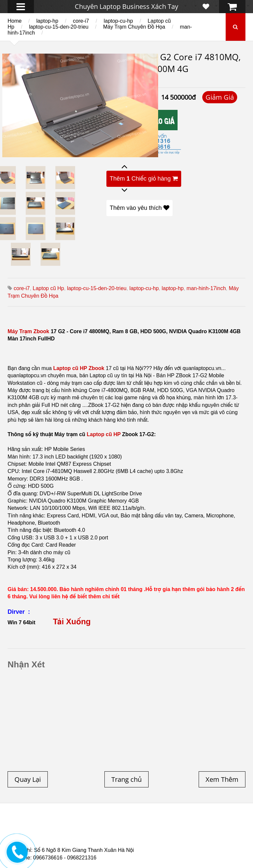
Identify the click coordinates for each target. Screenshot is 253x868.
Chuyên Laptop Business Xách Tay (126, 6)
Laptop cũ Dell (113, 825)
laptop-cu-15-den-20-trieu (59, 27)
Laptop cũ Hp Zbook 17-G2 (204, 837)
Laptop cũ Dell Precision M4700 (173, 833)
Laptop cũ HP (104, 434)
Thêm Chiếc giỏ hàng (144, 179)
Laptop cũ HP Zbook (79, 368)
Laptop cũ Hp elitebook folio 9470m (126, 829)
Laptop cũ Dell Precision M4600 (89, 833)
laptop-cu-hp (118, 21)
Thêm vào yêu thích (140, 208)
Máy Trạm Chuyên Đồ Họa (134, 27)
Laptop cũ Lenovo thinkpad (176, 825)
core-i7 (81, 21)
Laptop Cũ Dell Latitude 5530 (141, 841)
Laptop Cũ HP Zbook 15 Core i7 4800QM (119, 837)
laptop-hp (47, 21)
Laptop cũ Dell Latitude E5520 (61, 841)
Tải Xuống (72, 621)
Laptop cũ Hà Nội (53, 829)
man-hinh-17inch (206, 288)
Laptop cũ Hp (48, 288)
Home (15, 21)
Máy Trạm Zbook (28, 331)
